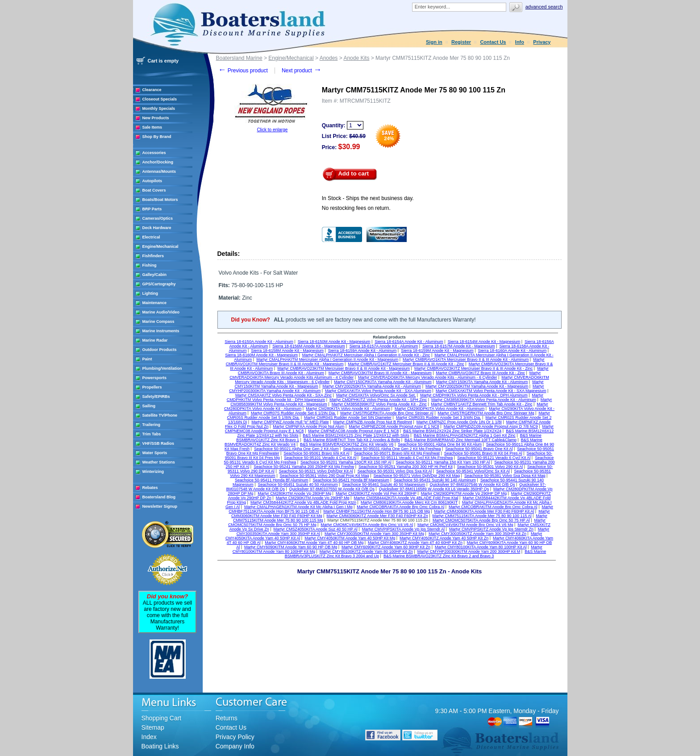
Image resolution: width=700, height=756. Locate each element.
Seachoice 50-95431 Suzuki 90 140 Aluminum (435, 480)
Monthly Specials (159, 109)
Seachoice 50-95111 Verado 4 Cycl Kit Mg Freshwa (407, 458)
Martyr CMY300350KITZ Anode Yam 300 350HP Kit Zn (477, 534)
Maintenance (155, 303)
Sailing (149, 406)
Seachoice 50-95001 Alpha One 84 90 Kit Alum (440, 444)
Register (461, 42)
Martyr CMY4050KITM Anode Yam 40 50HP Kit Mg (350, 538)
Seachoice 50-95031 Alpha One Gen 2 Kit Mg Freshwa (392, 449)
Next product (302, 71)
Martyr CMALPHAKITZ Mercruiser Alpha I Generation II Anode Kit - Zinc (366, 355)
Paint (147, 359)
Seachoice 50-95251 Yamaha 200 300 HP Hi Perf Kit (406, 467)
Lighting (150, 293)
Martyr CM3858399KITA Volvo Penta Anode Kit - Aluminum (484, 400)
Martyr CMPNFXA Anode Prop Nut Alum (308, 426)
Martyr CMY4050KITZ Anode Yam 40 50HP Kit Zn (444, 538)
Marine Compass (158, 322)
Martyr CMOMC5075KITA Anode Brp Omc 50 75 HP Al (481, 520)
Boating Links (160, 746)
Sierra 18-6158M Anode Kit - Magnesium (287, 351)
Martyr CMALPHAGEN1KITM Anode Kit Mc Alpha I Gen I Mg (298, 507)
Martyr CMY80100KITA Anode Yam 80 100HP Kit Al (481, 547)
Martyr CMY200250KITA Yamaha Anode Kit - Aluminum (372, 386)
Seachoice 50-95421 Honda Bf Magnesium (351, 480)
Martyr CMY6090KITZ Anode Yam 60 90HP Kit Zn (386, 547)
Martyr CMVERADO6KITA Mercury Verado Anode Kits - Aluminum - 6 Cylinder (427, 377)
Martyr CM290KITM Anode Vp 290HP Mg (313, 498)
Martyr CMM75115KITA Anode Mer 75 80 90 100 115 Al (482, 516)
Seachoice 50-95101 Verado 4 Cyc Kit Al (320, 458)
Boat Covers (154, 190)
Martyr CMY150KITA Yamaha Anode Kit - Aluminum (482, 382)
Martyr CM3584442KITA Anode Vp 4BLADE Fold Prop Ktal (406, 498)
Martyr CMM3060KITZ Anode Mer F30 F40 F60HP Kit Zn (377, 516)
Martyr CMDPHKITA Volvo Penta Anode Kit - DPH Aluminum (474, 395)
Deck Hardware (157, 228)
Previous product (243, 71)
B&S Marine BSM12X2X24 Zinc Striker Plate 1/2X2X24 (452, 431)
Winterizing (153, 472)
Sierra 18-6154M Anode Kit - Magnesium (484, 342)
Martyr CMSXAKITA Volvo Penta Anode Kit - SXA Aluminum (378, 391)
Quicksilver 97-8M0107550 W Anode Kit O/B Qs (332, 489)
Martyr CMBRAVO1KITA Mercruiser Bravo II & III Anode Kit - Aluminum (466, 359)
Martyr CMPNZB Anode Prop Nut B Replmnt (373, 422)
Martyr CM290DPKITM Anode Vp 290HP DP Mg (464, 493)
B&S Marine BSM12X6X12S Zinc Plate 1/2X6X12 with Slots (356, 435)
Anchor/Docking (158, 162)
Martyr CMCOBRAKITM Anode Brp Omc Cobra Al (493, 507)
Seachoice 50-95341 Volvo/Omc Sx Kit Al (473, 471)
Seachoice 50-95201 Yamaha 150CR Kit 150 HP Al (346, 462)
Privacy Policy (235, 737)
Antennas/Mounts (159, 171)
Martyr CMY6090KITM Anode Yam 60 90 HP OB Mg (291, 547)
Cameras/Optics (158, 218)
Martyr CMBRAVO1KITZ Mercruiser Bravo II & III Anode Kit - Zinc (406, 364)
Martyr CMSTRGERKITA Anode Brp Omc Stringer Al (387, 413)
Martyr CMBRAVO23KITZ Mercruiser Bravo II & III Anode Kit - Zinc (473, 368)
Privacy (542, 42)
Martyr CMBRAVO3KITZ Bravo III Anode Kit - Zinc (481, 373)
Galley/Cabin (155, 275)
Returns (227, 718)
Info (520, 42)
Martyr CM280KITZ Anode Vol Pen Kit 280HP (376, 493)
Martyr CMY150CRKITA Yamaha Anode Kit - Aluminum (383, 382)
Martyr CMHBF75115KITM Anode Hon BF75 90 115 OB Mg (377, 511)
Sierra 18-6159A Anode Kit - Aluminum (362, 351)
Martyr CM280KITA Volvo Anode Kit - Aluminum (348, 409)
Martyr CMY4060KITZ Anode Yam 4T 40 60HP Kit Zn (415, 543)
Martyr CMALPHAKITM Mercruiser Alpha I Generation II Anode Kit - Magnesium (327, 359)
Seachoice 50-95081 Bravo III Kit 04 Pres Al (483, 453)
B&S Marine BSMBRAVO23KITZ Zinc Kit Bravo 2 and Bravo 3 (439, 556)
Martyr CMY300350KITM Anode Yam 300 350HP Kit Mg (374, 534)
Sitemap (153, 727)
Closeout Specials (160, 99)
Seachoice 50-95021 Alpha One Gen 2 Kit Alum (296, 449)
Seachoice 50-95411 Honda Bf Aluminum (272, 480)
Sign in (434, 42)
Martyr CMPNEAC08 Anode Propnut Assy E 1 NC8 (353, 431)
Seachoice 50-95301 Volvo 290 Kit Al (490, 467)
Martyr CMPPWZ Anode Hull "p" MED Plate (290, 422)
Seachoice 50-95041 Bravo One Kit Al (479, 449)
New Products (156, 118)
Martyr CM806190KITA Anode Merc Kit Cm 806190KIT (409, 502)
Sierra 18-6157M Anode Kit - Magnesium (459, 346)
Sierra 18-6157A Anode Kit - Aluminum (384, 346)
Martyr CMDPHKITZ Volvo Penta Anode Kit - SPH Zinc (378, 400)
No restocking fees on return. (356, 208)
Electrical (151, 237)
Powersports (155, 378)
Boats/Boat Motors (160, 200)
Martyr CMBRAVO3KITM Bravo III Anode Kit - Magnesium (380, 373)
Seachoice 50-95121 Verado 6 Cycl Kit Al (494, 458)
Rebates (150, 488)
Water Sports (155, 453)
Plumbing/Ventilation (162, 368)
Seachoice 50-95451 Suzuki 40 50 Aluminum (298, 485)
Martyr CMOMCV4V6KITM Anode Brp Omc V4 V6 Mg (465, 525)
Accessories (154, 153)
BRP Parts (152, 209)
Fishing (150, 265)
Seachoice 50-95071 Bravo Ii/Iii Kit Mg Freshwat (397, 453)
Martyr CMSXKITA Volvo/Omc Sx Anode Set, (376, 395)
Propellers (152, 387)
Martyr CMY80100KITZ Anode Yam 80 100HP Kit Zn (366, 551)
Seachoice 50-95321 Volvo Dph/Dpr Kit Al (316, 471)
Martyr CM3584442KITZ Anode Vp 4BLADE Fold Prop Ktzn (303, 502)
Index (149, 737)
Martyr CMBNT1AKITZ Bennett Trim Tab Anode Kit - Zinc (482, 404)
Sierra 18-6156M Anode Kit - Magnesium (309, 346)
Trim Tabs (152, 434)
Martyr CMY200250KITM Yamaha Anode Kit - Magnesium (477, 386)
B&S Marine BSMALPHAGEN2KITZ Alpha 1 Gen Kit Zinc (465, 435)
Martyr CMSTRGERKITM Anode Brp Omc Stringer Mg (486, 413)
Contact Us (493, 42)
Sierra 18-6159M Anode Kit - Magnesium (437, 351)
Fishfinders (153, 256)
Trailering (152, 425)
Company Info (235, 746)
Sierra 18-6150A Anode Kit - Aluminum (259, 342)
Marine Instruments (161, 331)
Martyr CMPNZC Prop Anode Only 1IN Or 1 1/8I (459, 422)
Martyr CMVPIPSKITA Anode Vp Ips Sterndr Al (403, 529)
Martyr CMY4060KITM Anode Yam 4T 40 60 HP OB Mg (314, 543)
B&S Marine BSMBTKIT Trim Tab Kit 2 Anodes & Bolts (352, 440)
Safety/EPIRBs (156, 397)
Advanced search (544, 7)
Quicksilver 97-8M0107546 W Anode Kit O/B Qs (472, 485)
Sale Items (152, 127)
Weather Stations (159, 462)
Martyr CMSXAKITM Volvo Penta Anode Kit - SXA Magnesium (491, 391)
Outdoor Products (160, 350)
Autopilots (152, 181)
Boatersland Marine (239, 58)
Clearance (152, 90)
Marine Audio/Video (161, 312)
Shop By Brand (157, 137)
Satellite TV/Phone (160, 415)
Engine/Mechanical (160, 246)
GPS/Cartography (159, 284)
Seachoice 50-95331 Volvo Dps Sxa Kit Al (395, 471)
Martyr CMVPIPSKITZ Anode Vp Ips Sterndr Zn (491, 529)
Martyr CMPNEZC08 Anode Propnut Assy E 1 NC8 (394, 426)
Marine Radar (155, 340)
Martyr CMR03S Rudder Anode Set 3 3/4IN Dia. (439, 418)
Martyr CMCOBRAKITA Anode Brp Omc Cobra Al (400, 507)
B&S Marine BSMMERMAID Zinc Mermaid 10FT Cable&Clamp (460, 440)
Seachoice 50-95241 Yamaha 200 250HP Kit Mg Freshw (304, 467)
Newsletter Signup (160, 506)
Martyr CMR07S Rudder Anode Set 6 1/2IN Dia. (294, 413)
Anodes (329, 58)
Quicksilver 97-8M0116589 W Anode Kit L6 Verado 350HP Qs (434, 489)
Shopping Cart (162, 718)
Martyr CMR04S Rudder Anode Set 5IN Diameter (348, 418)
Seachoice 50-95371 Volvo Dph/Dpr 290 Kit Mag (417, 476)
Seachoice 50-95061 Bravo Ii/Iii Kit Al (317, 453)
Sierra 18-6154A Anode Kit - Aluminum (409, 342)
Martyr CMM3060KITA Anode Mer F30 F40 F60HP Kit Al (484, 511)
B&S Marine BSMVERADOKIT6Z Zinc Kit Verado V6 (347, 444)
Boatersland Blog (159, 497)
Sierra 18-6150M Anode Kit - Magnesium (334, 342)
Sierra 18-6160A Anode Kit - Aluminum (512, 351)
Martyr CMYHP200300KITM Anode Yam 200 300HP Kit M (469, 551)
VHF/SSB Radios (158, 443)
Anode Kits (356, 58)
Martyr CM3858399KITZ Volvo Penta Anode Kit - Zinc (379, 404)
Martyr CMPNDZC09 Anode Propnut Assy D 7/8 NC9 (491, 426)
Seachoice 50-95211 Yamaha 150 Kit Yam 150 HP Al (443, 462)
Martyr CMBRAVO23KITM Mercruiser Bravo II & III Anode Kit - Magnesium (344, 368)
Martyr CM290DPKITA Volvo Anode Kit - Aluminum (440, 409)
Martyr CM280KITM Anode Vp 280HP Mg (294, 493)
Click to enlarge (272, 130)
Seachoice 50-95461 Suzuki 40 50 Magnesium (383, 485)
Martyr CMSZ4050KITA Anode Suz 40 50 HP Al (316, 529)
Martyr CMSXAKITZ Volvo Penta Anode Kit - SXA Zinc (283, 395)
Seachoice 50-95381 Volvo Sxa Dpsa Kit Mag (505, 476)
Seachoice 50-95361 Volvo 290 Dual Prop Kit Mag (324, 476)
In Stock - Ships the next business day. (368, 198)
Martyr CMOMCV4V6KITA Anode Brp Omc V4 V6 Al (367, 525)
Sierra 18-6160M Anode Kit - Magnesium (261, 355)
